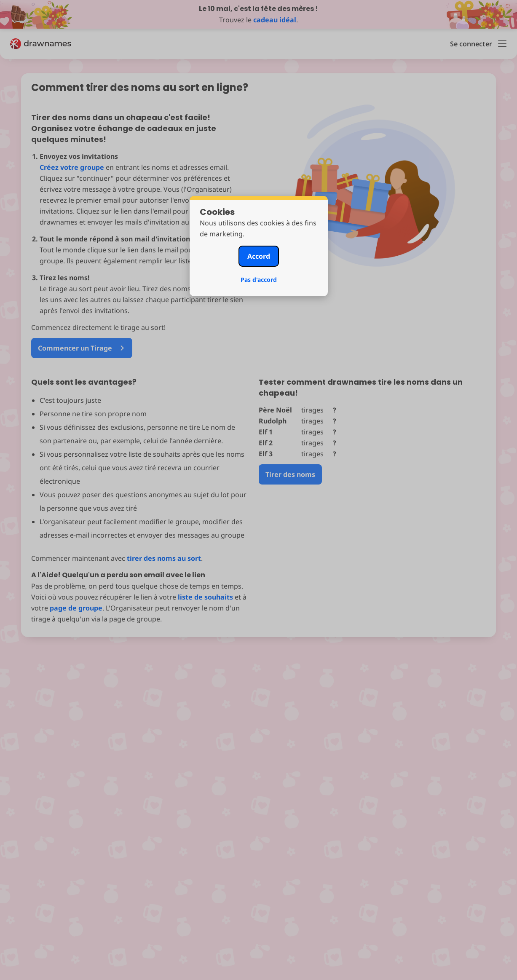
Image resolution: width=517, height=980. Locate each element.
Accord (259, 256)
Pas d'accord (259, 280)
